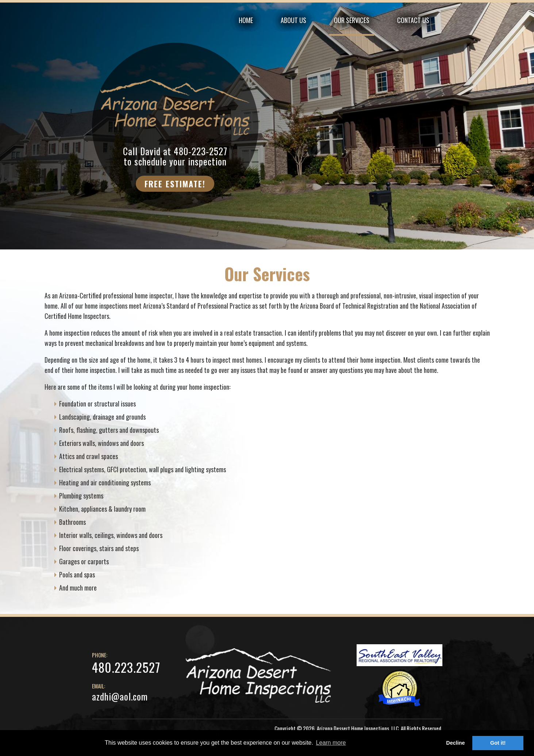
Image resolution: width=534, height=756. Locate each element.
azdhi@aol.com (120, 696)
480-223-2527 (201, 151)
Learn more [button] (331, 743)
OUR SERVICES (352, 20)
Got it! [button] (498, 743)
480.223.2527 (126, 667)
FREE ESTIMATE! (175, 184)
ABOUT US (293, 20)
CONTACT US (413, 20)
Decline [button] (455, 743)
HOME (246, 20)
